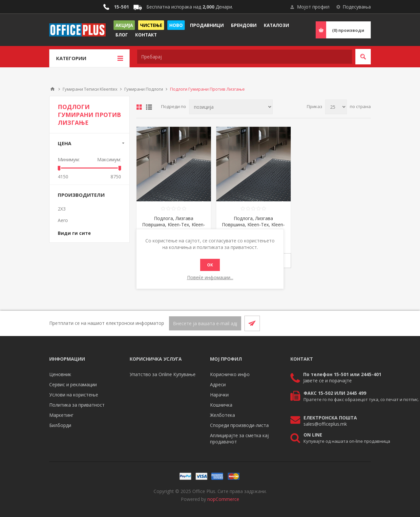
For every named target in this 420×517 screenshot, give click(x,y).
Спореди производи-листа (239, 425)
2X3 (62, 209)
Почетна (52, 89)
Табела (139, 107)
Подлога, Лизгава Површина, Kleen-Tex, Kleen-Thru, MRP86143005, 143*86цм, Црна (253, 228)
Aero (63, 220)
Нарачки (219, 395)
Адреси (218, 384)
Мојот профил (313, 7)
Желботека (222, 415)
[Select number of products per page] (336, 107)
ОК (210, 265)
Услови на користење (74, 395)
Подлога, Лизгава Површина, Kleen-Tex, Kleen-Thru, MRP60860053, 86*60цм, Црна (174, 228)
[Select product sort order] (231, 107)
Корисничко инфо (230, 374)
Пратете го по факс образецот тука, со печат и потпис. (361, 399)
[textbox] (245, 57)
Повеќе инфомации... (210, 277)
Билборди (60, 425)
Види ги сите (74, 233)
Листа (149, 107)
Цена (64, 143)
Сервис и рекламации (73, 384)
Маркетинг (61, 415)
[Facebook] (347, 323)
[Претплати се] (205, 323)
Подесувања (357, 7)
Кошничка (221, 405)
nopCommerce (223, 499)
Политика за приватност (77, 405)
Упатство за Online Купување (163, 374)
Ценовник (60, 374)
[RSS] (363, 323)
